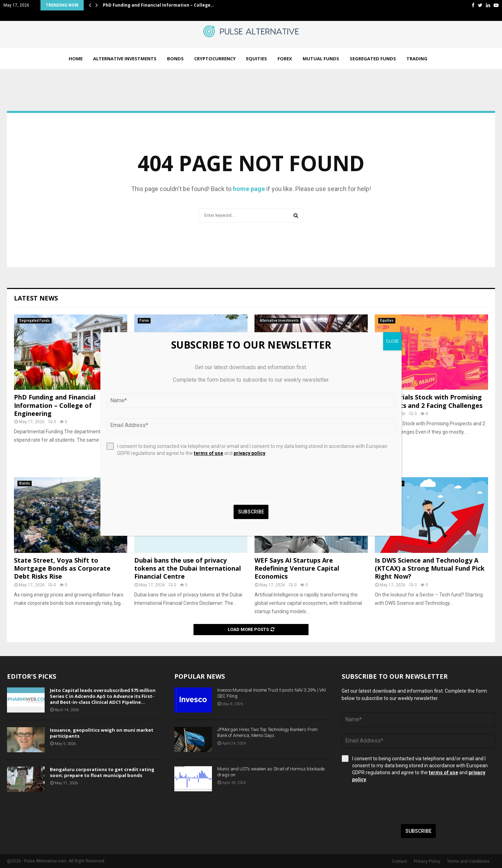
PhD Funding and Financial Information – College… (158, 5)
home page (249, 189)
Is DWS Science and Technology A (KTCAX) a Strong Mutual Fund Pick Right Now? (430, 568)
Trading (417, 59)
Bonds (175, 59)
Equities (257, 59)
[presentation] (395, 804)
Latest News (36, 298)
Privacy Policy (427, 861)
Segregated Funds (373, 59)
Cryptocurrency (215, 59)
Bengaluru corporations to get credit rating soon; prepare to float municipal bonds (102, 772)
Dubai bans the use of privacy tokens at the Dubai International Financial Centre (188, 568)
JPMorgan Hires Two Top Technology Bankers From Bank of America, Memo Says (267, 732)
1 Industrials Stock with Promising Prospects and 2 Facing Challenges (429, 401)
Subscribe (419, 831)
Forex (285, 59)
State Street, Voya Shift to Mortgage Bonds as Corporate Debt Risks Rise (62, 568)
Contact (400, 861)
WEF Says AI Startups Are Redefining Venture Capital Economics (297, 568)
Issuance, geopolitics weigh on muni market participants (102, 733)
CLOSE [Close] (392, 341)
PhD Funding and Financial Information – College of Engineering (55, 405)
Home (76, 59)
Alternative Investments (125, 59)
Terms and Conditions (468, 861)
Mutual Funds (321, 59)
